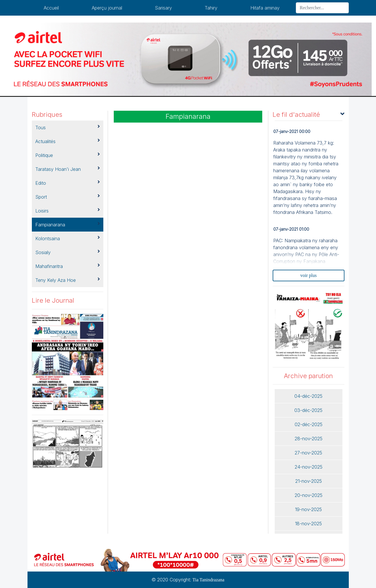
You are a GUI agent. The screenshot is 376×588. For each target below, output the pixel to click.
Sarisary (163, 8)
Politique (68, 155)
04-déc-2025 (308, 396)
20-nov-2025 (309, 495)
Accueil (51, 8)
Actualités (68, 141)
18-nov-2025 (308, 524)
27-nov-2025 (308, 453)
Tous (68, 127)
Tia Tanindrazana (208, 580)
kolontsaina (68, 238)
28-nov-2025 (309, 439)
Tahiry (211, 8)
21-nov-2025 (309, 481)
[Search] (322, 8)
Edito (68, 183)
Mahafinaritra (68, 266)
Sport (68, 197)
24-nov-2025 (309, 467)
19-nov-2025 (308, 509)
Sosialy (68, 252)
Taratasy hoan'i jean (68, 169)
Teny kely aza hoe (68, 280)
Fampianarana (68, 224)
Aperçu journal (107, 8)
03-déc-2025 (308, 410)
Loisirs (68, 210)
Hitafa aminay (265, 8)
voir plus (309, 275)
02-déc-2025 (309, 424)
